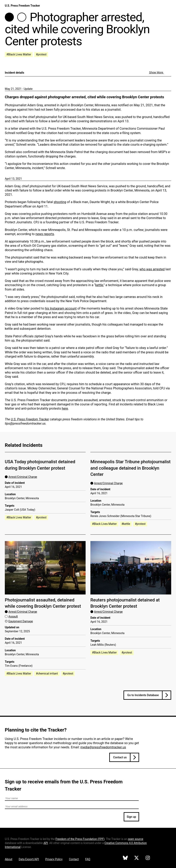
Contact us (120, 757)
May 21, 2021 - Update (19, 89)
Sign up (131, 817)
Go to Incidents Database (143, 695)
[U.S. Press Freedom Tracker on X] (137, 858)
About (9, 859)
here (65, 408)
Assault (13, 616)
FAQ (88, 859)
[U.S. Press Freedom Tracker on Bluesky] (125, 858)
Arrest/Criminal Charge (23, 477)
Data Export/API (29, 859)
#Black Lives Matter (19, 54)
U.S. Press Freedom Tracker (22, 6)
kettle (99, 285)
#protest (41, 54)
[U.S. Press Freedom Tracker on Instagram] (148, 858)
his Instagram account (61, 308)
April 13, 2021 (13, 179)
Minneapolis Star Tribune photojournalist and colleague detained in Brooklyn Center (130, 468)
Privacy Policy (54, 859)
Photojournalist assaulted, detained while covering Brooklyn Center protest (43, 603)
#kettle (126, 524)
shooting (60, 202)
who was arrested (152, 269)
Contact (74, 859)
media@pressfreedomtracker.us (103, 747)
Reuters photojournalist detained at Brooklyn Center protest (125, 603)
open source (136, 839)
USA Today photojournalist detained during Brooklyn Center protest (40, 465)
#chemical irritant (47, 674)
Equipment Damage (21, 621)
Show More (156, 72)
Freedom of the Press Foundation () (80, 839)
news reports (45, 234)
